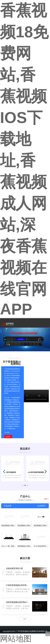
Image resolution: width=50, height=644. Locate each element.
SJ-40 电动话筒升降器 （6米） (41, 546)
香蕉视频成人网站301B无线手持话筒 (25, 546)
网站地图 (16, 639)
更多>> (46, 499)
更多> (25, 619)
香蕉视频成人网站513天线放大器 (9, 525)
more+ (8, 437)
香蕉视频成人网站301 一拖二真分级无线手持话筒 (25, 525)
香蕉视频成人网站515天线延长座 (41, 525)
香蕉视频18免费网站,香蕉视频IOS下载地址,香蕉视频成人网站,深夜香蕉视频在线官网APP (24, 160)
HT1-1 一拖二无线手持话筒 (9, 546)
